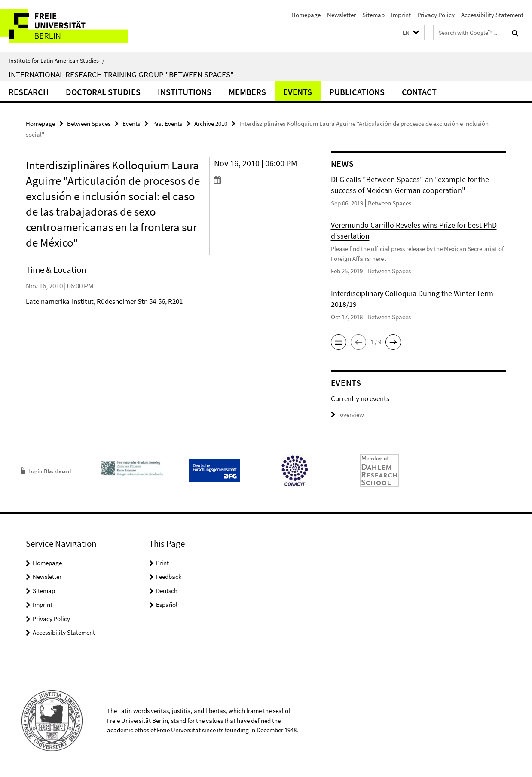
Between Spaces (89, 124)
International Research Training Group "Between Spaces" (121, 74)
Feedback (169, 577)
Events (298, 92)
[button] (411, 33)
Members (247, 92)
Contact (419, 92)
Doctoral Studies (103, 92)
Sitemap (373, 15)
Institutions (185, 92)
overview (347, 415)
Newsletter (341, 15)
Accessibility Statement (492, 15)
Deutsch (167, 591)
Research (29, 92)
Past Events (167, 124)
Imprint (401, 15)
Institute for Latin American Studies (57, 61)
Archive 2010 (211, 124)
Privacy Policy (436, 15)
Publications (357, 92)
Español (167, 604)
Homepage (306, 15)
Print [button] (162, 563)
